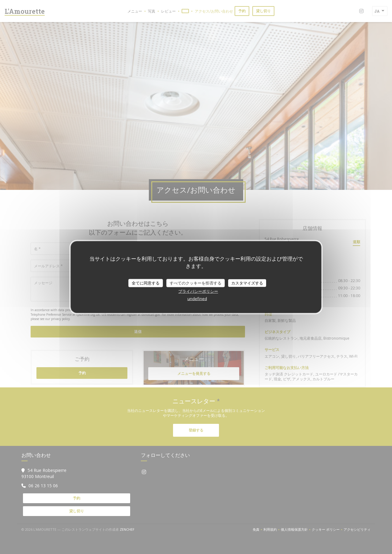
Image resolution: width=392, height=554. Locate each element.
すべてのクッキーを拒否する (196, 283)
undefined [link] (197, 299)
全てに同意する (146, 283)
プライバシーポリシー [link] (198, 291)
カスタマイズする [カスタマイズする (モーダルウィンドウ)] (247, 283)
